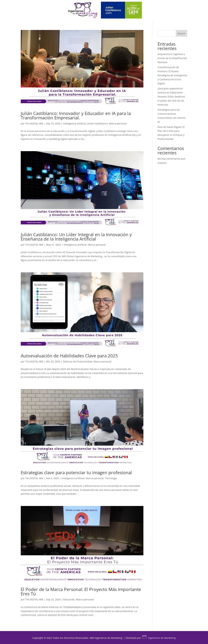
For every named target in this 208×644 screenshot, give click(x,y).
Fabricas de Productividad (78, 361)
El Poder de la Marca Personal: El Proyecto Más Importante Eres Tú (81, 591)
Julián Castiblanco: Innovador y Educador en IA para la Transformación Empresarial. (76, 115)
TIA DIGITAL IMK (34, 123)
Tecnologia (111, 478)
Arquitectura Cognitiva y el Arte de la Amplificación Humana (172, 58)
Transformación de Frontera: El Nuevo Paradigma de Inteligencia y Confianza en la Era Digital (172, 75)
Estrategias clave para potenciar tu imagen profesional (76, 472)
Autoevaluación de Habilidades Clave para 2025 (69, 356)
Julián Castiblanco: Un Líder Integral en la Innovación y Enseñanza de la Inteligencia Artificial (76, 237)
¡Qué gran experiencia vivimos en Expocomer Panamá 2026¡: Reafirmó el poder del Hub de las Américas (171, 96)
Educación (69, 599)
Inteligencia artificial (75, 123)
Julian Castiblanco (98, 123)
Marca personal (118, 123)
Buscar (182, 33)
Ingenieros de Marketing (159, 638)
